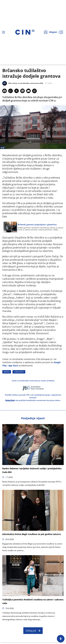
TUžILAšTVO (19, 372)
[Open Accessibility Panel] (61, 639)
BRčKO (7, 372)
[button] (4, 91)
